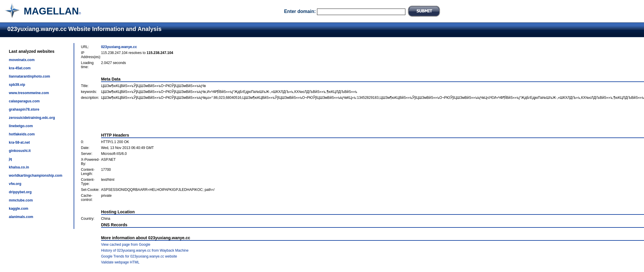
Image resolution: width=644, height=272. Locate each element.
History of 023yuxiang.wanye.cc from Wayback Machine (145, 250)
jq (10, 159)
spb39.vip (17, 85)
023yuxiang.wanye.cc (119, 47)
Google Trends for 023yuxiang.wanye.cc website (139, 256)
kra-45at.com (20, 68)
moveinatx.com (22, 60)
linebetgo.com (21, 126)
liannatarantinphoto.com (29, 76)
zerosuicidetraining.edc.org (32, 118)
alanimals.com (21, 217)
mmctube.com (21, 200)
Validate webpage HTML (120, 262)
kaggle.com (19, 209)
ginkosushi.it (20, 151)
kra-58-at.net (19, 142)
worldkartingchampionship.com (35, 176)
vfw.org (15, 184)
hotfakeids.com (22, 134)
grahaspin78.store (24, 109)
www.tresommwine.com (29, 93)
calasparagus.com (24, 101)
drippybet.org (20, 192)
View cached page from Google (126, 245)
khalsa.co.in (19, 167)
